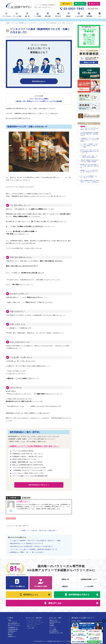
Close (104, 621)
